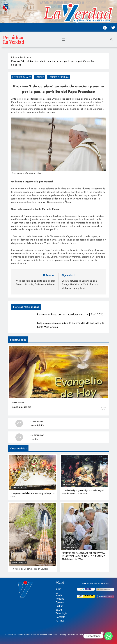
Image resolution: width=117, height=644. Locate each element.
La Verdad (59, 594)
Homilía (34, 439)
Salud (59, 610)
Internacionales (22, 77)
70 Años (60, 621)
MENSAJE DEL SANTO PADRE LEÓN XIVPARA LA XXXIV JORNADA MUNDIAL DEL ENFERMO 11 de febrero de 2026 (84, 556)
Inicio (58, 589)
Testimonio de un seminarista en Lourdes (29, 569)
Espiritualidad (18, 403)
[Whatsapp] (108, 636)
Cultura (59, 606)
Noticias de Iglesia (58, 77)
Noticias (39, 77)
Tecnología (61, 613)
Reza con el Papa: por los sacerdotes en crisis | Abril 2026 (70, 314)
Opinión (60, 602)
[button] (64, 39)
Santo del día (37, 426)
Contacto (60, 617)
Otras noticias (19, 487)
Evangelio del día (21, 407)
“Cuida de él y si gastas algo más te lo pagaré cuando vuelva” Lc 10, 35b (83, 492)
